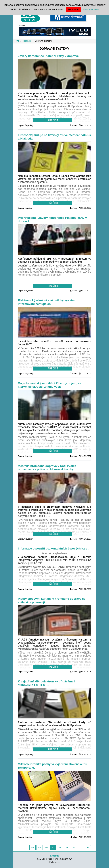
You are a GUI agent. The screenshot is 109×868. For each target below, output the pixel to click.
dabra (73, 125)
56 (46, 848)
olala (74, 837)
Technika (27, 41)
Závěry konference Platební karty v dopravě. (49, 56)
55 (39, 848)
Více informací (91, 10)
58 (60, 848)
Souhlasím (74, 10)
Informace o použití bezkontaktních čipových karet (53, 549)
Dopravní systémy (26, 125)
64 (88, 848)
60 (74, 848)
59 (67, 848)
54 (33, 848)
